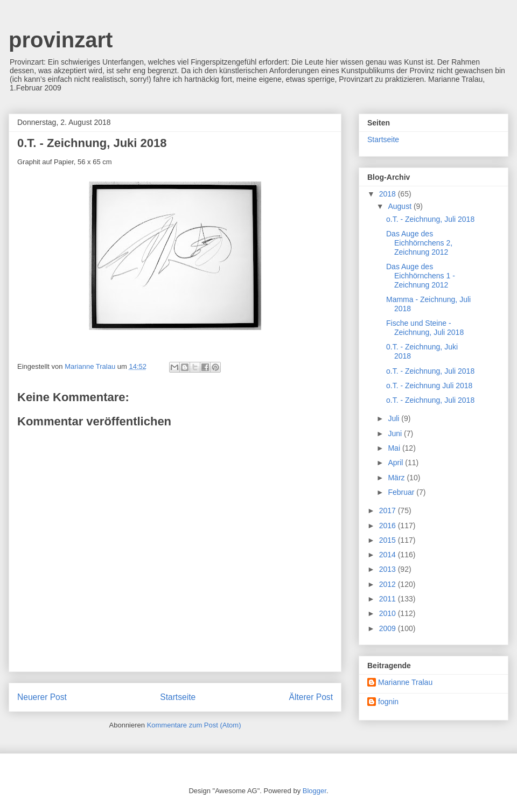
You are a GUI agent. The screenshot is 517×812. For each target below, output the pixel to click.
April (396, 463)
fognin (388, 702)
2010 (389, 613)
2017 (389, 510)
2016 (389, 526)
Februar (402, 492)
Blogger (315, 791)
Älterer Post (311, 697)
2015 (389, 540)
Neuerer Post (42, 697)
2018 (389, 194)
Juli (394, 418)
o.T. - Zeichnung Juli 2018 (429, 386)
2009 (389, 628)
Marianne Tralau (405, 682)
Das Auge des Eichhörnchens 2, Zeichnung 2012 (419, 243)
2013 (389, 569)
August (400, 206)
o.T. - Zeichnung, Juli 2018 (430, 219)
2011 (389, 599)
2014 (389, 555)
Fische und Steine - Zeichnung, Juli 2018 (425, 328)
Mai (395, 448)
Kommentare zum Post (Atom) (194, 725)
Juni (396, 433)
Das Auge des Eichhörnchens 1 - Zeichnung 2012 (421, 276)
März (397, 478)
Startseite (178, 697)
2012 (389, 584)
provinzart (61, 40)
